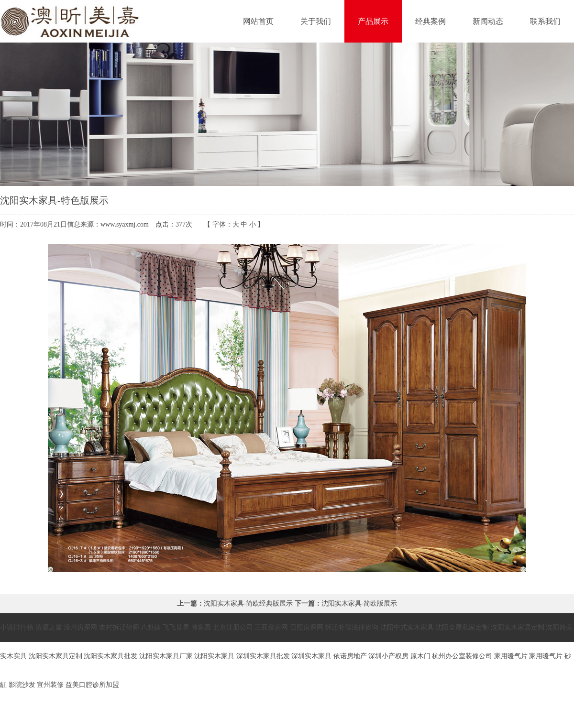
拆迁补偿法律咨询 (352, 627)
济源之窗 (49, 627)
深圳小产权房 (388, 656)
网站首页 (258, 21)
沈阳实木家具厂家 (166, 656)
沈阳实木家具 (214, 656)
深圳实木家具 (311, 656)
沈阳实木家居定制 (518, 627)
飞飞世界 (176, 627)
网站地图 (558, 713)
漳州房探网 (80, 627)
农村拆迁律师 (119, 627)
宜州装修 (50, 685)
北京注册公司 (233, 627)
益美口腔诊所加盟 (92, 685)
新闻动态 (488, 21)
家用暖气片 (511, 656)
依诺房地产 (350, 656)
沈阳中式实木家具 (407, 627)
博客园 (201, 627)
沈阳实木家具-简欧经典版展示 (248, 603)
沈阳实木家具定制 (55, 656)
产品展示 (373, 21)
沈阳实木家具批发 (110, 656)
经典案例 (430, 21)
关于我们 (316, 21)
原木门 (420, 656)
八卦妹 (151, 627)
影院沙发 (22, 685)
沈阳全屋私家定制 (462, 627)
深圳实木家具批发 (263, 656)
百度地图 (527, 713)
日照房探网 (307, 627)
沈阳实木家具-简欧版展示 (359, 603)
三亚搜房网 (271, 627)
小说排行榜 (17, 627)
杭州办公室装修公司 (462, 656)
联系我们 (545, 21)
